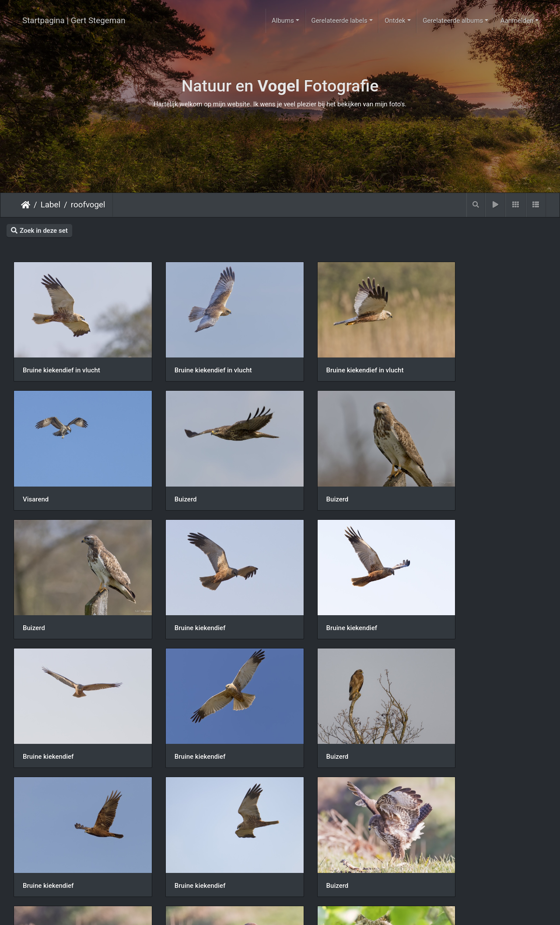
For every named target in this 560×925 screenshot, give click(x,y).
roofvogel (88, 205)
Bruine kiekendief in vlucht (61, 360)
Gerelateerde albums (453, 21)
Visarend (445, 360)
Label (51, 205)
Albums (283, 21)
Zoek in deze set (39, 231)
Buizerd (34, 478)
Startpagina (26, 205)
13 (302, 877)
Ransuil (170, 833)
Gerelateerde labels (339, 21)
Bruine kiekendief (458, 478)
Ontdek (395, 21)
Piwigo (315, 911)
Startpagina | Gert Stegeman (74, 21)
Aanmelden (517, 21)
